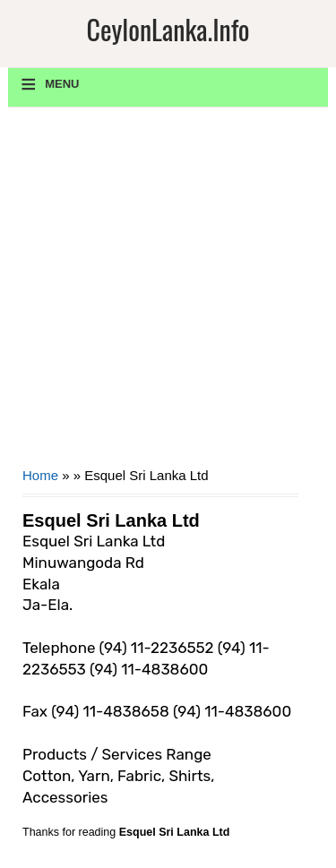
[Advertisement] (168, 293)
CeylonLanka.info (168, 29)
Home (40, 475)
